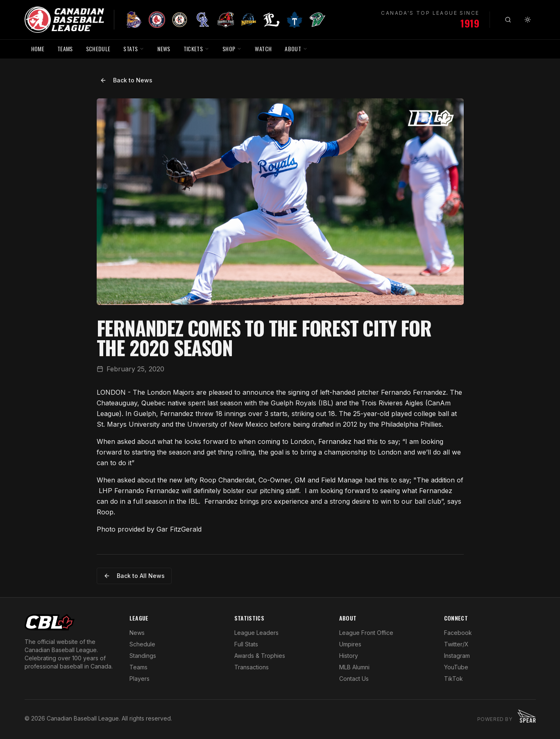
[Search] (508, 20)
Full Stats (246, 644)
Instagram (457, 656)
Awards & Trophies (260, 656)
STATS (134, 49)
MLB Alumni (354, 667)
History (349, 656)
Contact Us (354, 679)
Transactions (252, 667)
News (137, 633)
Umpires (350, 644)
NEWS (164, 49)
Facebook (458, 633)
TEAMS (65, 49)
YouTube (456, 667)
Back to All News (134, 576)
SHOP (232, 49)
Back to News (126, 80)
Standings (143, 656)
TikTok (453, 679)
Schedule (142, 644)
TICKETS (196, 49)
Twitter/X (456, 644)
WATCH (263, 49)
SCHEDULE (98, 49)
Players (139, 679)
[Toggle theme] (528, 20)
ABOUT (296, 49)
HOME (38, 49)
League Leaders (256, 633)
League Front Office (366, 633)
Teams (138, 667)
